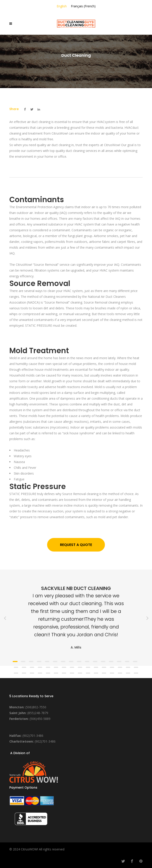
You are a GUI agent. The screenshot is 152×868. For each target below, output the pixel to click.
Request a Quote (76, 545)
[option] (76, 618)
